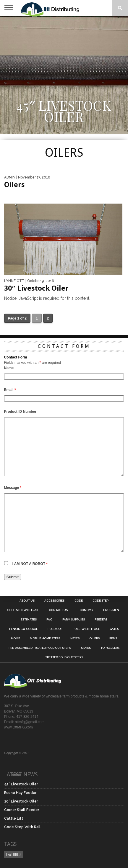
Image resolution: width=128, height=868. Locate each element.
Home (16, 638)
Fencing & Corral (24, 629)
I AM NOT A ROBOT (30, 564)
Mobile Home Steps (45, 638)
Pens (113, 638)
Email (10, 390)
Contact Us (58, 610)
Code (79, 601)
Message (13, 488)
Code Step (101, 601)
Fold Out (55, 629)
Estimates (29, 620)
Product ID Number (20, 412)
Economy (86, 610)
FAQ (49, 620)
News (75, 638)
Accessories (54, 601)
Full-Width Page (86, 629)
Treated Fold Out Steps (64, 657)
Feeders (101, 620)
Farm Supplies (74, 620)
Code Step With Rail (23, 610)
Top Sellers (110, 648)
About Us (27, 601)
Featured (13, 854)
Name (9, 368)
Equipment (112, 610)
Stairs (86, 648)
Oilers (94, 638)
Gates (114, 629)
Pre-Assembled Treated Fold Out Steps (40, 648)
